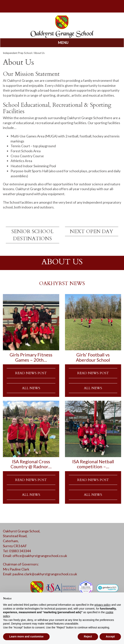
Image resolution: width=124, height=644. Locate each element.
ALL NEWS (31, 388)
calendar (103, 6)
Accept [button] (110, 636)
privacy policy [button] (102, 605)
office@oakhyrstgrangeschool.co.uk (40, 556)
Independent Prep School (17, 53)
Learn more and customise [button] (26, 636)
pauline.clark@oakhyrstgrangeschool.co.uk (45, 574)
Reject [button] (88, 636)
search (21, 6)
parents (62, 6)
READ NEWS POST (31, 373)
